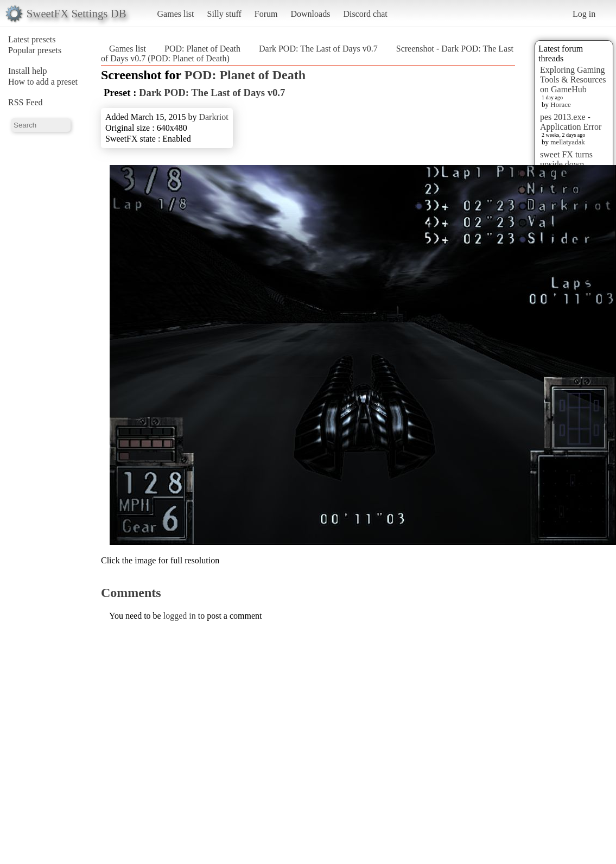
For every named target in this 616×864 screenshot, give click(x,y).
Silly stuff (224, 14)
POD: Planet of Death (202, 49)
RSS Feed (26, 102)
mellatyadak (568, 142)
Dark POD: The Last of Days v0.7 (318, 49)
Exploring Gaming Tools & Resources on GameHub (573, 80)
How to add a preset (43, 82)
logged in (180, 616)
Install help (28, 71)
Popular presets (35, 50)
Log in (584, 14)
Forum (266, 14)
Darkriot (213, 117)
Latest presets (32, 39)
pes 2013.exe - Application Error (571, 122)
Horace (561, 104)
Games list (176, 14)
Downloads (310, 14)
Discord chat (365, 14)
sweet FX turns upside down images (566, 164)
